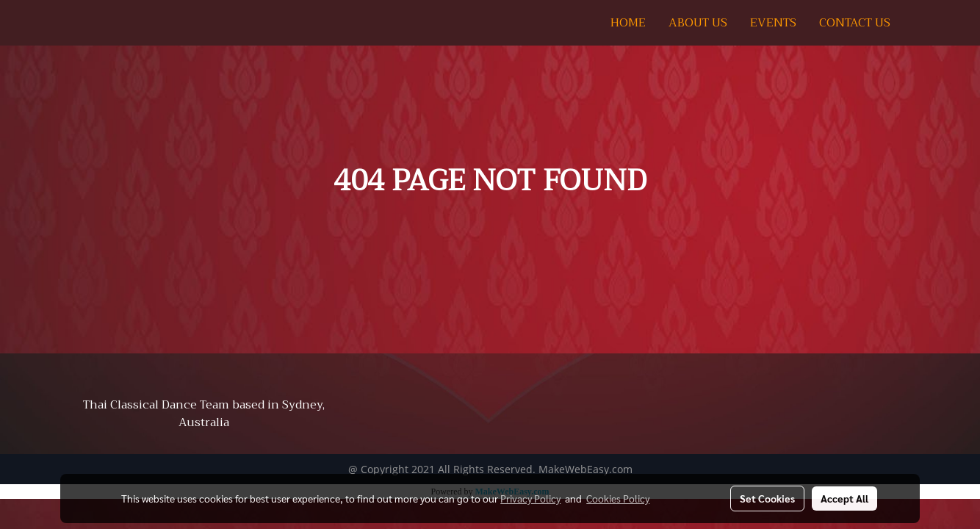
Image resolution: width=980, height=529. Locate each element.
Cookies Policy (618, 498)
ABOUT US (698, 23)
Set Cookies (767, 498)
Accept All (844, 498)
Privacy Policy (530, 498)
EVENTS (773, 23)
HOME (628, 23)
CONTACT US (855, 23)
